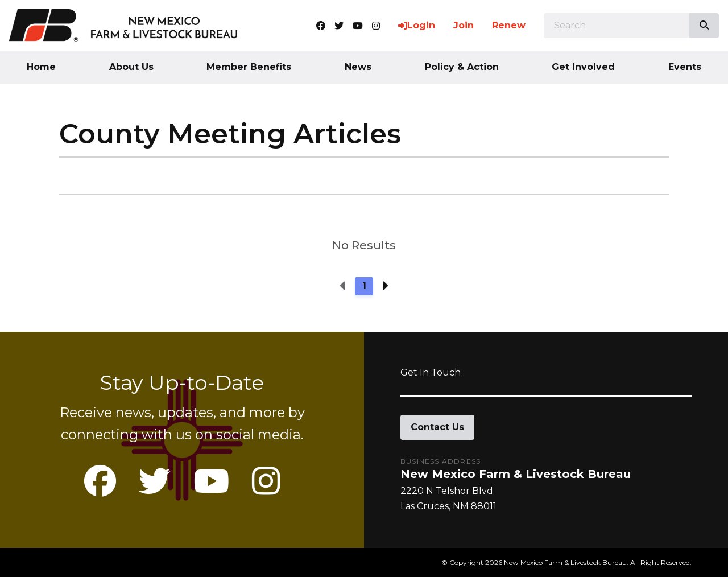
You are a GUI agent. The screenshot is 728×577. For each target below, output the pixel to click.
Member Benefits (249, 67)
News (358, 67)
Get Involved (583, 67)
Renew (509, 25)
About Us (131, 67)
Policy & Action (462, 67)
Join (464, 25)
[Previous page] (344, 286)
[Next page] (384, 286)
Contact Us (437, 427)
